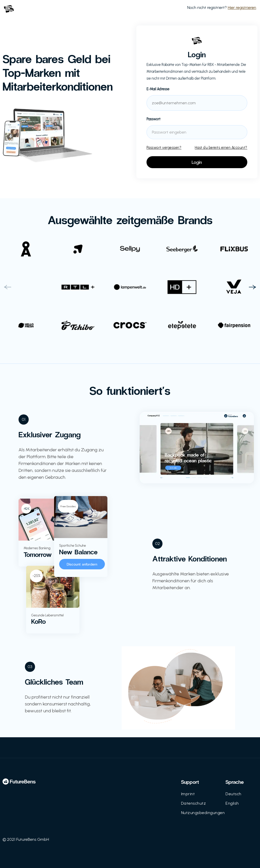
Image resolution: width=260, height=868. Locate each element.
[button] (8, 287)
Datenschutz (194, 803)
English (232, 803)
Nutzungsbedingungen (203, 813)
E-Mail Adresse (158, 89)
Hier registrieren (242, 8)
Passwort (153, 119)
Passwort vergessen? (164, 148)
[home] (9, 8)
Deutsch (233, 794)
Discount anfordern (82, 564)
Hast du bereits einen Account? (221, 148)
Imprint (188, 794)
